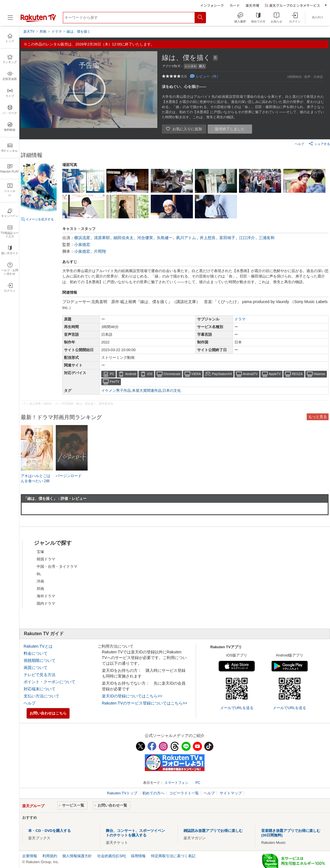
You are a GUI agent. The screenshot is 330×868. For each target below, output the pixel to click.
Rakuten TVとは (38, 646)
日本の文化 (172, 391)
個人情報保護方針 (77, 856)
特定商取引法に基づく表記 (173, 856)
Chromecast (172, 374)
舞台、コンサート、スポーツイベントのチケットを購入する (135, 833)
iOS (150, 374)
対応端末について (40, 689)
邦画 (40, 589)
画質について (36, 668)
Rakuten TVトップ (123, 793)
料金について (36, 653)
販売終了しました (230, 129)
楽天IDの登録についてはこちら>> (132, 696)
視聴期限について (40, 660)
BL (39, 574)
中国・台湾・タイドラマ (57, 566)
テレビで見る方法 (40, 675)
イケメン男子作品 (116, 391)
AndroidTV (250, 374)
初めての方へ (153, 793)
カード (235, 5)
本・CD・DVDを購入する (49, 831)
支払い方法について (42, 696)
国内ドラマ (46, 603)
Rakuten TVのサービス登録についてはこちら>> (145, 703)
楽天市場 (252, 5)
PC (112, 374)
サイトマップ (231, 793)
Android (131, 374)
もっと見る (318, 417)
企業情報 (30, 856)
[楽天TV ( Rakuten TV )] (38, 21)
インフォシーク (212, 5)
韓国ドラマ (46, 559)
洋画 (40, 581)
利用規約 (50, 856)
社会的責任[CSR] (112, 856)
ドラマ (240, 319)
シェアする (319, 144)
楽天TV (29, 32)
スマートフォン (176, 783)
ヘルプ (299, 144)
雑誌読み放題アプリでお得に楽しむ (213, 831)
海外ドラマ (46, 596)
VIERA (196, 374)
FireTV (115, 382)
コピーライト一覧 (184, 793)
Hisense (319, 374)
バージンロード (69, 476)
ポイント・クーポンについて (49, 682)
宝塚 (40, 552)
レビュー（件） (208, 76)
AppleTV (275, 374)
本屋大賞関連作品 (147, 391)
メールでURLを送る (237, 708)
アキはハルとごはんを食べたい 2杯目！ (36, 481)
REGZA (297, 374)
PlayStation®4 (222, 374)
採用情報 (138, 856)
